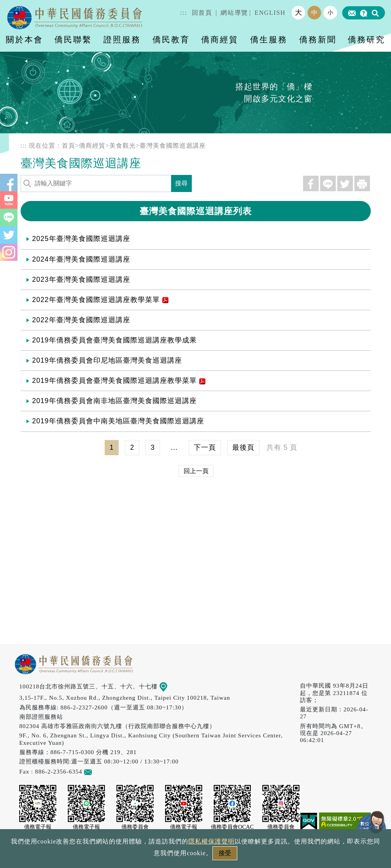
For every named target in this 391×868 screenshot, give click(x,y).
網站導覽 (234, 13)
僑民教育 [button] (171, 39)
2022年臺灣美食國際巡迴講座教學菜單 (100, 300)
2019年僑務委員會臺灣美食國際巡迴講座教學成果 (115, 340)
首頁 (68, 146)
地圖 (169, 686)
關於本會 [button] (25, 39)
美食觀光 (123, 146)
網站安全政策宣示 (226, 855)
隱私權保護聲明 (162, 855)
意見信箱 (99, 771)
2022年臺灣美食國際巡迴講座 (81, 320)
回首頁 (202, 13)
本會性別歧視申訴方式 (299, 855)
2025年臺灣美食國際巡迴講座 (81, 239)
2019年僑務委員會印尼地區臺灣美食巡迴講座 (107, 360)
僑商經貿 (92, 146)
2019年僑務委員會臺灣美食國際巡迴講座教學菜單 (119, 381)
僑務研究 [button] (366, 39)
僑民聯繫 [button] (73, 39)
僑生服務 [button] (269, 39)
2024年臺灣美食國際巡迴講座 (81, 259)
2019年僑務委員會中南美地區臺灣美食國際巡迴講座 (118, 421)
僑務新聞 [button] (318, 39)
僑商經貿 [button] (220, 39)
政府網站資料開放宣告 (92, 855)
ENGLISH (270, 13)
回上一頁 (196, 471)
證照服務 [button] (122, 39)
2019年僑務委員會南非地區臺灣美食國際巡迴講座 (115, 401)
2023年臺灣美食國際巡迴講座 (81, 279)
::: (184, 13)
